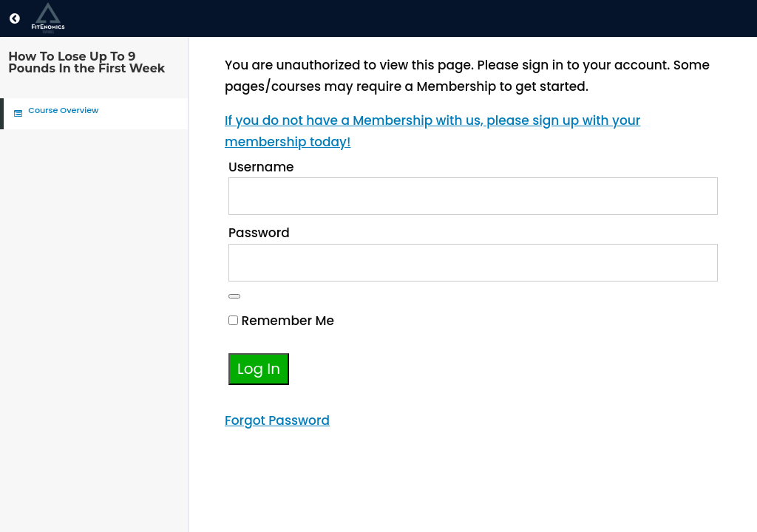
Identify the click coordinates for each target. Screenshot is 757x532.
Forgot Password (277, 420)
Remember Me (281, 321)
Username (261, 167)
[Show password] (234, 296)
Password (259, 233)
